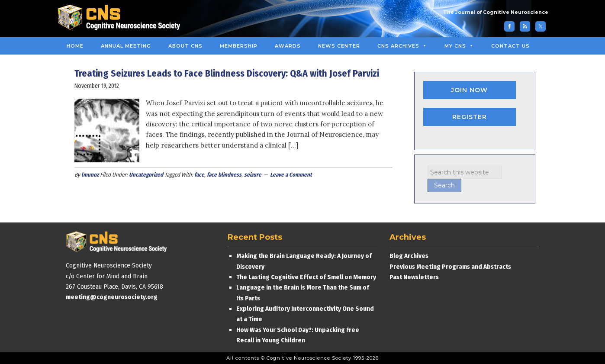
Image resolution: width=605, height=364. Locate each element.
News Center (339, 46)
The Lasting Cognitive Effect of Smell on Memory (307, 277)
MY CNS (459, 46)
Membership (239, 46)
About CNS (185, 46)
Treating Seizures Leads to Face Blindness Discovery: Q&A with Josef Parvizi (227, 73)
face (199, 175)
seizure (253, 175)
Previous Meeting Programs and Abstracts (450, 267)
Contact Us (510, 46)
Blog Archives (409, 256)
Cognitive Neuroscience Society (122, 18)
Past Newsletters (414, 277)
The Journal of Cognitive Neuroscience (496, 12)
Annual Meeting (126, 46)
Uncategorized (146, 175)
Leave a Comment (291, 175)
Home (75, 46)
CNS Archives (402, 46)
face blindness (224, 175)
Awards (288, 46)
